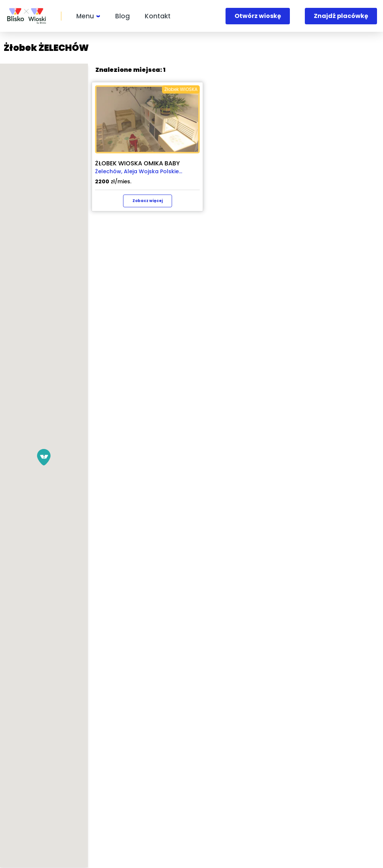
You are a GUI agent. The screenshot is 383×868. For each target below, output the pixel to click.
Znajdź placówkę (341, 16)
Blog (122, 16)
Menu (85, 16)
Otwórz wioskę (258, 16)
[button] (132, 457)
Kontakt (158, 16)
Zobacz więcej (324, 201)
